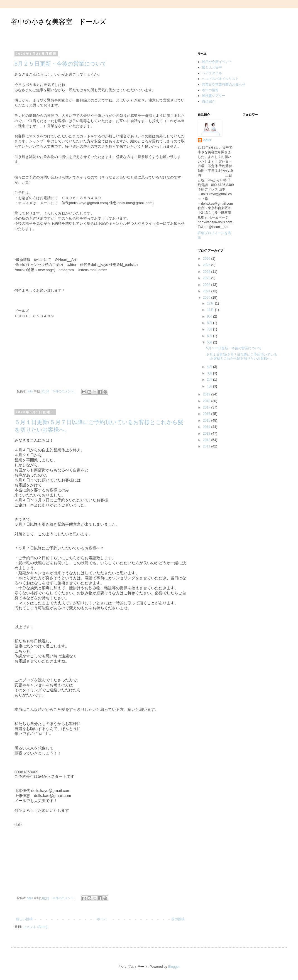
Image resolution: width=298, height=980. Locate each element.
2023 (207, 278)
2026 (207, 259)
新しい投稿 (24, 919)
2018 (207, 401)
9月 (210, 316)
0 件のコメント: (64, 391)
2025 (207, 265)
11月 (211, 310)
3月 (210, 373)
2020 (207, 298)
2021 (207, 291)
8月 (210, 323)
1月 (210, 386)
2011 (207, 446)
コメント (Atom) (35, 927)
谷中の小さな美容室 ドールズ (59, 22)
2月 (210, 380)
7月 (210, 329)
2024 (207, 272)
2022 (207, 285)
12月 (211, 303)
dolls (207, 140)
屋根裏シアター (214, 96)
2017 (207, 407)
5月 (210, 342)
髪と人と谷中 (212, 67)
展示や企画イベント (217, 62)
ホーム (102, 919)
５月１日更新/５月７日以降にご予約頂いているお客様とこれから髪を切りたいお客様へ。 (242, 357)
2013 (207, 434)
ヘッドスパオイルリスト (220, 79)
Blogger (174, 967)
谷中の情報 (210, 90)
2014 (207, 427)
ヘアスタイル (212, 73)
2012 (207, 440)
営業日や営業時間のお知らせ (224, 85)
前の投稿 (178, 919)
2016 (207, 414)
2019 (207, 394)
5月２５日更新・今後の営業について (61, 64)
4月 (210, 367)
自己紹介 (209, 102)
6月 (210, 336)
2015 (207, 420)
